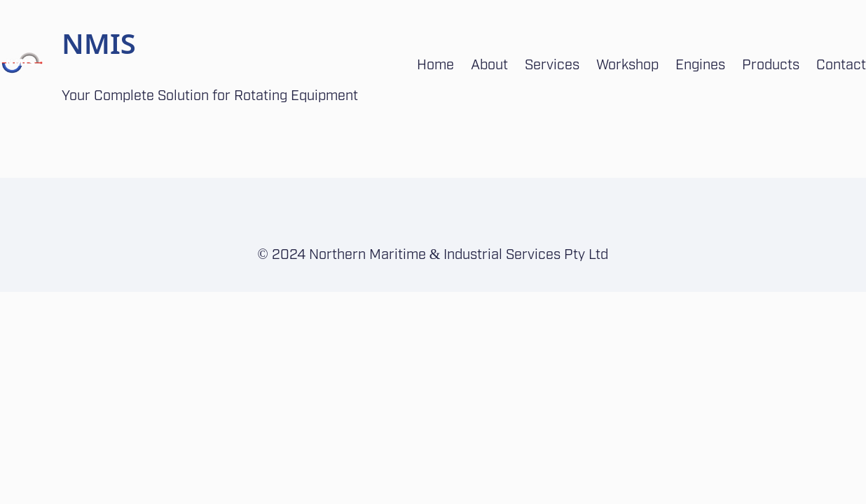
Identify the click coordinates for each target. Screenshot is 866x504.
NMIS (99, 43)
